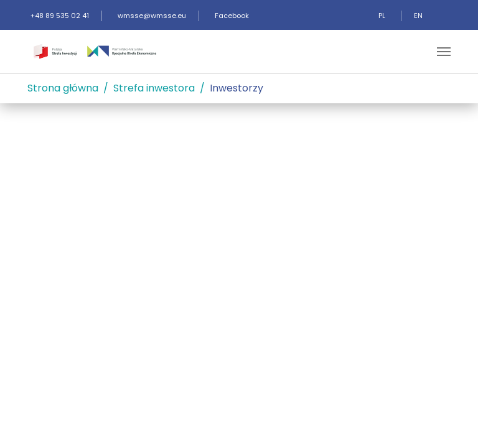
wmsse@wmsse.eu (152, 16)
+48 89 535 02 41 (60, 16)
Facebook (232, 16)
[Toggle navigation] (444, 52)
